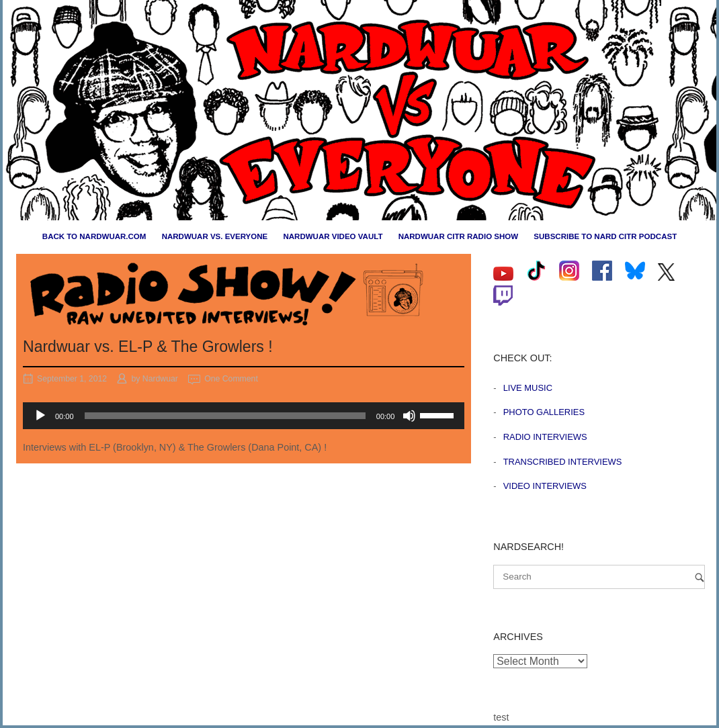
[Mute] (409, 416)
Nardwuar (160, 379)
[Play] (40, 416)
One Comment (231, 379)
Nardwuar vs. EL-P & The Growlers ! (148, 347)
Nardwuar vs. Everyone (215, 236)
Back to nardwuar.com (94, 236)
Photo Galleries (544, 412)
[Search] (700, 577)
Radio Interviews (545, 437)
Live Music (528, 388)
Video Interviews (545, 486)
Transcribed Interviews (563, 462)
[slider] (225, 416)
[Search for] (599, 577)
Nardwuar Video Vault (333, 236)
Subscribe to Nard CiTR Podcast (605, 236)
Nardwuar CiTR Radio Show (458, 236)
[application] (244, 416)
